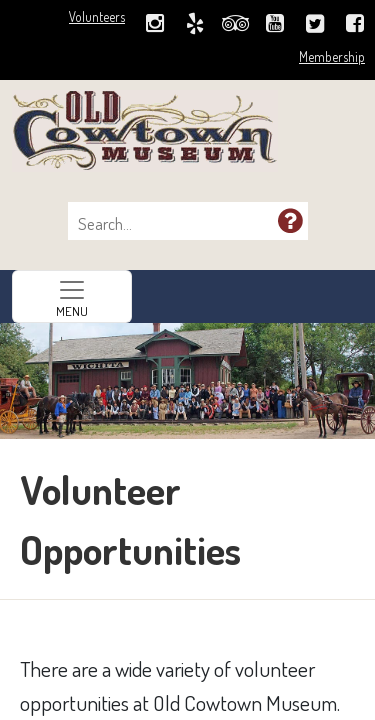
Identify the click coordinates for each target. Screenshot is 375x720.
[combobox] (178, 224)
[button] (290, 220)
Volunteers (97, 16)
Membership (332, 56)
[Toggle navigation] (72, 296)
